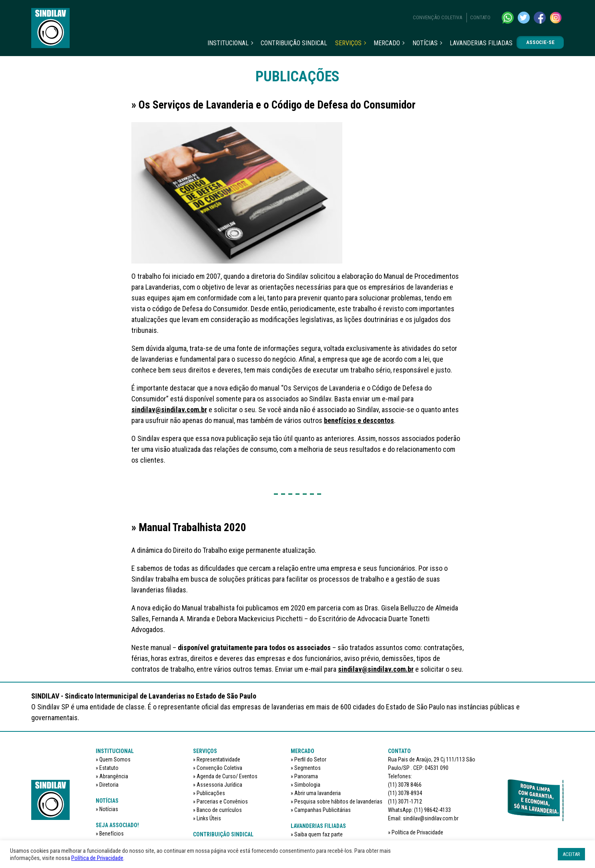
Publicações (211, 793)
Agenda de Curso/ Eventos (227, 776)
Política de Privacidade (417, 832)
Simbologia (307, 785)
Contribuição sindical (294, 43)
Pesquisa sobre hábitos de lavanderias (338, 802)
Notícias (425, 43)
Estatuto (109, 768)
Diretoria (109, 785)
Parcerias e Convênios (222, 802)
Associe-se (540, 42)
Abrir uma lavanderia (318, 793)
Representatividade (218, 759)
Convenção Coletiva (437, 17)
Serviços (348, 43)
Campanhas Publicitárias (323, 810)
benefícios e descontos (359, 420)
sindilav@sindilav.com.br (169, 410)
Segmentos (308, 768)
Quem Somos (115, 759)
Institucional (228, 43)
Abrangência (114, 776)
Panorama (306, 776)
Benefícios (112, 834)
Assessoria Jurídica (219, 785)
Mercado (387, 43)
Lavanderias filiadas (481, 43)
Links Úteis (209, 818)
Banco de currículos (219, 810)
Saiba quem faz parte (319, 834)
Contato (480, 17)
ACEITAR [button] (571, 854)
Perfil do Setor (310, 759)
